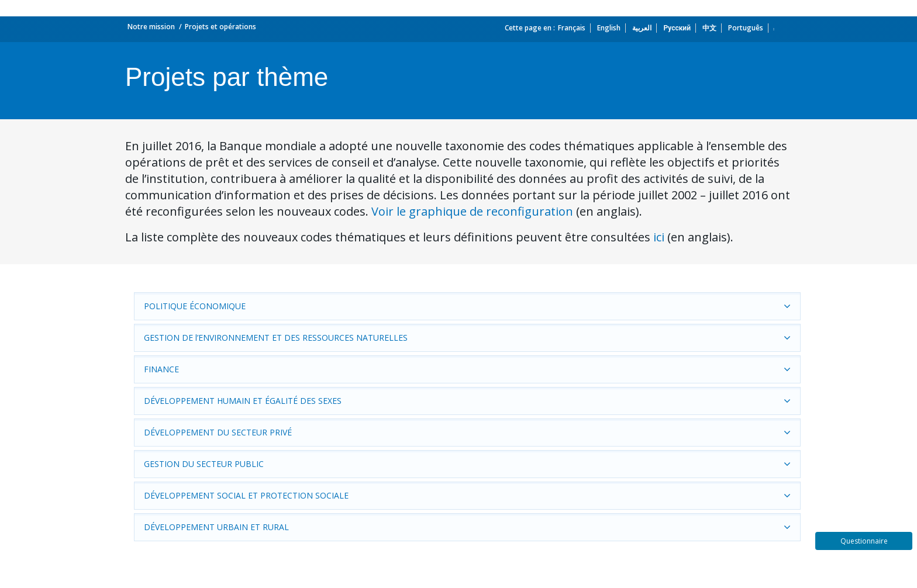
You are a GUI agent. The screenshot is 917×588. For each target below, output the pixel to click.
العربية (642, 28)
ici (659, 237)
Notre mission (151, 27)
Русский (677, 28)
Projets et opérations (220, 27)
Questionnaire (864, 541)
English (609, 28)
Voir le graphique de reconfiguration (472, 211)
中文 (709, 28)
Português (746, 28)
